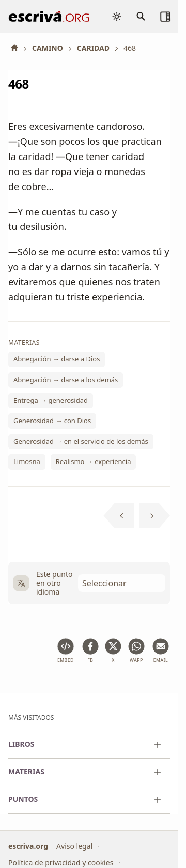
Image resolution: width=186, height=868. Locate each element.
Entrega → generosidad (51, 400)
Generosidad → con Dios (52, 421)
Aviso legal (74, 846)
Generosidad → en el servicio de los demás (81, 441)
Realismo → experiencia (94, 462)
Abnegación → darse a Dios (57, 359)
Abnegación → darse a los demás (66, 380)
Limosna (27, 462)
